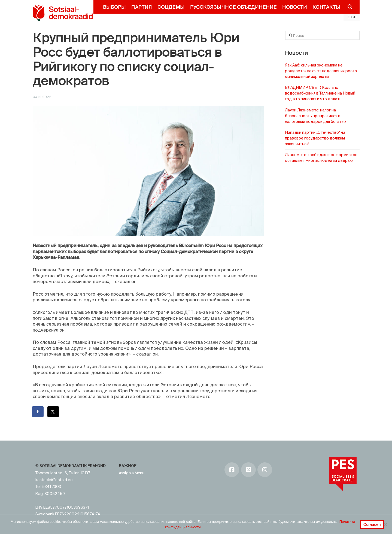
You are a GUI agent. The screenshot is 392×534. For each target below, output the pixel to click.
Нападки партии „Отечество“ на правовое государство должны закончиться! (315, 138)
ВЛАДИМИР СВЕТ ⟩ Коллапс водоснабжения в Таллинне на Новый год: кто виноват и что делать (320, 93)
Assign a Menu (132, 473)
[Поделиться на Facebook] (38, 412)
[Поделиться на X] (53, 412)
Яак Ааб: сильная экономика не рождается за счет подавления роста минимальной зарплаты (321, 71)
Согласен (372, 524)
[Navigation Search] (348, 7)
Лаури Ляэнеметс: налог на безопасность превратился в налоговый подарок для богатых (316, 116)
